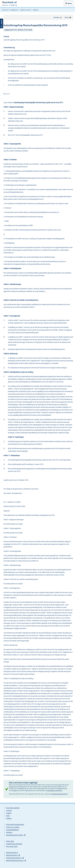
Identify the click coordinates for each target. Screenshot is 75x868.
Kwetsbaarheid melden (15, 835)
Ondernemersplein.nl (14, 858)
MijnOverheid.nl (12, 853)
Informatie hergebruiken (15, 824)
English (9, 813)
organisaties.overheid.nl (54, 790)
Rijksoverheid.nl (12, 855)
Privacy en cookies (13, 827)
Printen (68, 17)
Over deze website (13, 808)
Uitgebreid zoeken (25, 10)
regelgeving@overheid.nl (60, 794)
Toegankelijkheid (12, 830)
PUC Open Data (12, 846)
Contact (9, 810)
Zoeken (9, 818)
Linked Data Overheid (14, 844)
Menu (70, 3)
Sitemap (9, 832)
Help (8, 816)
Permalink (58, 17)
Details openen (2, 23)
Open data (10, 841)
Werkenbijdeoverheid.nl (15, 860)
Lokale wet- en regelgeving (10, 10)
